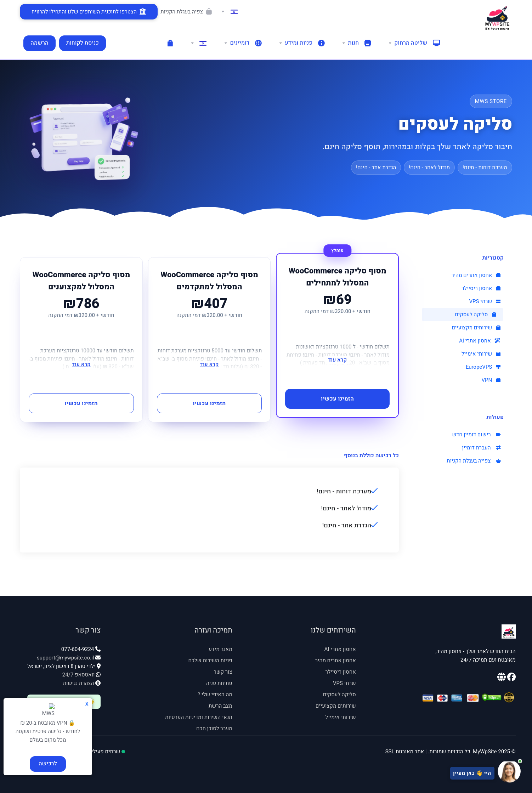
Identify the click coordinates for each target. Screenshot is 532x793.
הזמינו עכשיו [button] (337, 399)
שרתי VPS (485, 301)
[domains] (242, 43)
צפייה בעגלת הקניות (474, 461)
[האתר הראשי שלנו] (502, 678)
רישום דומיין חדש (476, 435)
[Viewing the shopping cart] (188, 12)
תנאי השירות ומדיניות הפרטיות (199, 717)
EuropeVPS (483, 367)
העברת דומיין (481, 448)
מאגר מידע (220, 649)
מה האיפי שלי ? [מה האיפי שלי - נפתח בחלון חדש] (215, 695)
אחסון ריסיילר (481, 288)
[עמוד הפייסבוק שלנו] (511, 678)
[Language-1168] (198, 43)
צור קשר (223, 672)
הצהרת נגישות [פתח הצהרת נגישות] (79, 683)
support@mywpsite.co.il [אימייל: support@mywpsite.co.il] (65, 658)
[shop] (356, 43)
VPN (491, 380)
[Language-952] (229, 12)
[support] (301, 43)
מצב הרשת (220, 706)
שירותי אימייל (481, 354)
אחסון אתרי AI (480, 341)
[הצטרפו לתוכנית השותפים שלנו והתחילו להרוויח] (89, 12)
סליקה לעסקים (476, 315)
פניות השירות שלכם (210, 661)
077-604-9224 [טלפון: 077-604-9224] (78, 649)
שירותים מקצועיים (476, 328)
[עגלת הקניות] (170, 43)
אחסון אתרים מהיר (476, 275)
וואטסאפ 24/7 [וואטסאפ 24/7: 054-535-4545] (79, 675)
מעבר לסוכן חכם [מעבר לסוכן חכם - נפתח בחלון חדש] (214, 729)
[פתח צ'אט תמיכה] (451, 771)
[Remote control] (414, 43)
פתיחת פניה (219, 683)
